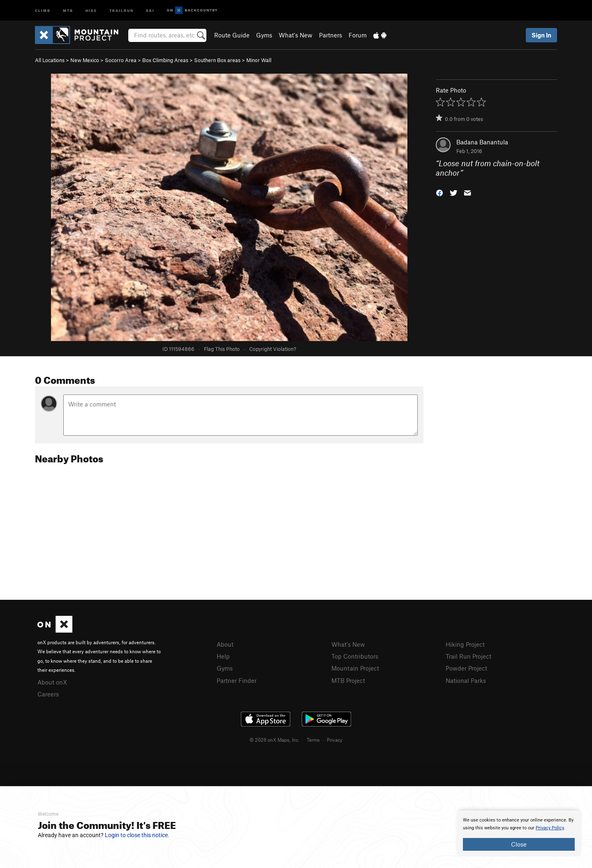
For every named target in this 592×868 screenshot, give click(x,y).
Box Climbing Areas (165, 60)
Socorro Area (121, 60)
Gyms (264, 35)
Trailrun (121, 10)
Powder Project (466, 668)
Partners (331, 35)
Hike (91, 10)
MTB (68, 10)
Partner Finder (237, 680)
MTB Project (348, 680)
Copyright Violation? (273, 349)
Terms (313, 740)
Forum (358, 35)
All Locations (50, 60)
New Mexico (85, 60)
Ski (150, 10)
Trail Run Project (468, 656)
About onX (52, 682)
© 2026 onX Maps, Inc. (275, 740)
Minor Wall (259, 60)
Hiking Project (465, 644)
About (225, 644)
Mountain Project (355, 668)
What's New (296, 35)
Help (223, 656)
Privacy (335, 740)
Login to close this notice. (137, 835)
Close (519, 844)
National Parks (466, 680)
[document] (519, 833)
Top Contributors (355, 656)
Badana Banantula (482, 142)
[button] (439, 192)
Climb (43, 10)
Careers (48, 694)
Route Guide (232, 35)
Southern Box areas (217, 60)
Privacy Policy (550, 828)
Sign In (541, 35)
